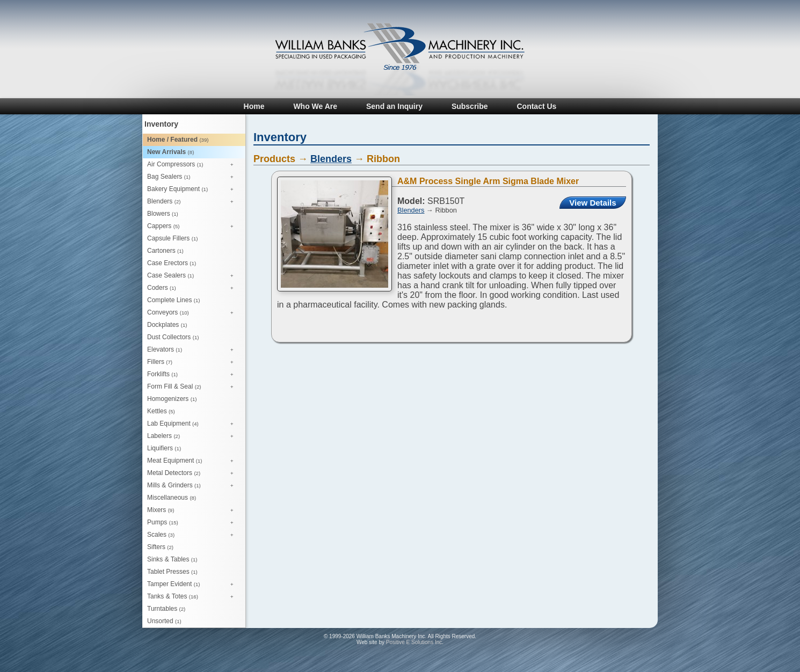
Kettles (161, 411)
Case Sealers (193, 276)
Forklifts (193, 375)
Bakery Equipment (193, 189)
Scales (193, 535)
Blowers (163, 214)
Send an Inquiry (394, 106)
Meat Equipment (193, 461)
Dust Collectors (173, 337)
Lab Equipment (193, 424)
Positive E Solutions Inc (414, 642)
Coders (193, 288)
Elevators (193, 350)
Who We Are (315, 106)
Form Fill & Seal (193, 387)
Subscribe (470, 106)
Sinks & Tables (172, 559)
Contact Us (536, 106)
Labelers (193, 436)
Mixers (193, 510)
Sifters (160, 547)
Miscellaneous (172, 498)
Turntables (166, 609)
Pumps (193, 523)
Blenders (193, 202)
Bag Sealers (193, 177)
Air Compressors (193, 165)
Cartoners (165, 251)
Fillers (193, 362)
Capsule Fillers (172, 238)
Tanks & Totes (193, 597)
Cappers (193, 227)
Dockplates (167, 325)
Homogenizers (172, 399)
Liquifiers (164, 448)
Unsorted (164, 621)
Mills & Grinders (193, 486)
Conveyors (193, 313)
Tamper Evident (193, 585)
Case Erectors (172, 263)
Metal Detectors (193, 473)
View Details (592, 203)
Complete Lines (173, 300)
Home (254, 106)
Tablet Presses (172, 572)
